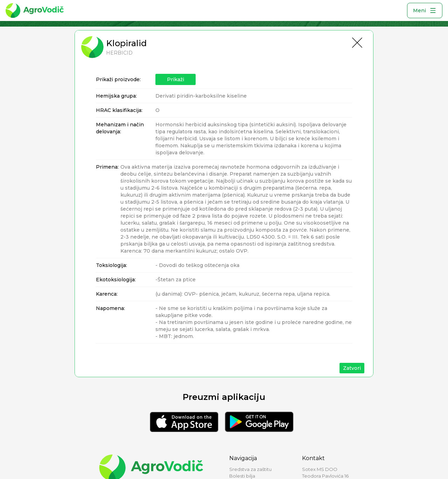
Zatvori (352, 368)
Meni (425, 10)
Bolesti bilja (242, 476)
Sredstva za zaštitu (250, 469)
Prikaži (176, 79)
